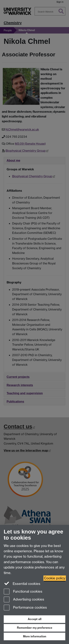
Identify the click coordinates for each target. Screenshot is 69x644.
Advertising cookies (24, 600)
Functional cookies (23, 592)
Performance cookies (25, 608)
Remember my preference (35, 628)
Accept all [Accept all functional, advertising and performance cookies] (35, 619)
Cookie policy (55, 578)
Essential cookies (22, 583)
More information (35, 636)
